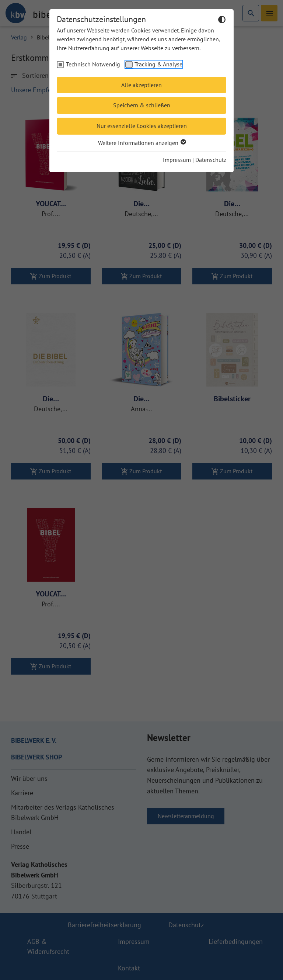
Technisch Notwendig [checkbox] (93, 64)
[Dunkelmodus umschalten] (222, 21)
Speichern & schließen (142, 105)
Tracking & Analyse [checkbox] (158, 64)
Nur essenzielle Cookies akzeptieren (142, 126)
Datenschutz (211, 160)
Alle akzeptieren (141, 85)
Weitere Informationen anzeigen (142, 143)
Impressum (177, 160)
